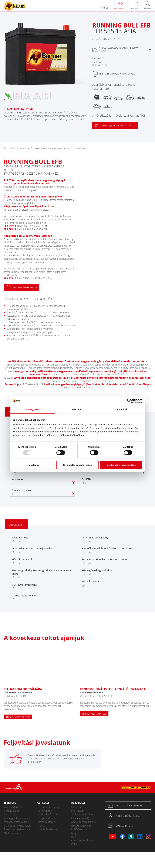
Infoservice (77, 807)
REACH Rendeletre (81, 826)
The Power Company (48, 807)
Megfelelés (77, 833)
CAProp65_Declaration (83, 840)
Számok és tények (47, 822)
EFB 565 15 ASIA (79, 148)
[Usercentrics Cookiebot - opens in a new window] (129, 401)
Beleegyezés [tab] (33, 409)
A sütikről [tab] (122, 409)
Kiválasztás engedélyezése (78, 465)
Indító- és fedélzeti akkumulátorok (35, 148)
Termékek (12, 148)
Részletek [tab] (77, 409)
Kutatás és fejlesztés (48, 829)
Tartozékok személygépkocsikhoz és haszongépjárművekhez (17, 818)
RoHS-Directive (79, 829)
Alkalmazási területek (15, 833)
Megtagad (34, 465)
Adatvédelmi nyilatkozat (84, 822)
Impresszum (78, 811)
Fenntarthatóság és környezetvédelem (47, 816)
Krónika (41, 826)
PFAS (74, 844)
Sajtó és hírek (45, 811)
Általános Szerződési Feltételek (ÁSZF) (82, 816)
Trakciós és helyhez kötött (17, 826)
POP (74, 837)
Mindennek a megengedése (121, 465)
